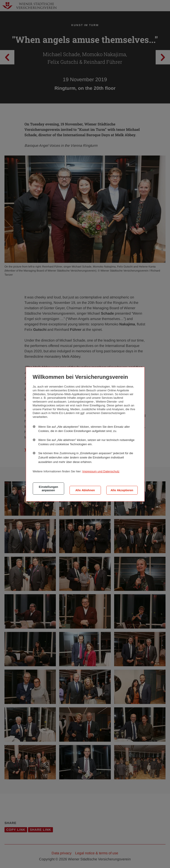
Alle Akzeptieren (122, 490)
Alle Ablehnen (85, 490)
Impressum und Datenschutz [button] (101, 471)
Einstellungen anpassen (48, 489)
